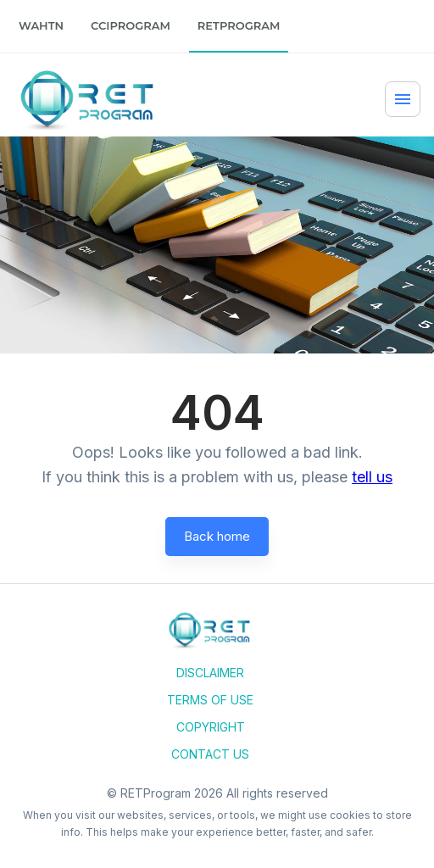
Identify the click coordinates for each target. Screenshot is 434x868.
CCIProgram (131, 25)
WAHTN (41, 25)
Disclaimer (210, 673)
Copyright (211, 727)
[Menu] (403, 99)
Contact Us (210, 754)
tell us (372, 477)
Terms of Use (210, 700)
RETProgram (239, 25)
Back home (217, 536)
